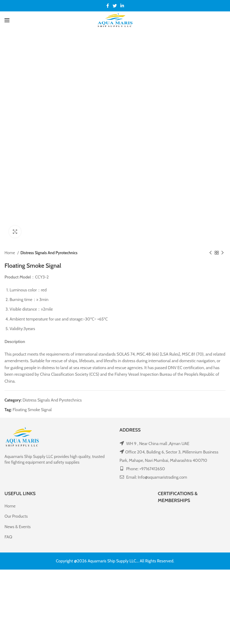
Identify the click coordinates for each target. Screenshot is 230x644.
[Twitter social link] (115, 6)
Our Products (16, 516)
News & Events (18, 527)
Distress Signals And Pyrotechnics (49, 253)
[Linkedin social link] (122, 6)
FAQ (8, 537)
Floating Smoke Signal (32, 410)
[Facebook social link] (108, 6)
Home (10, 253)
